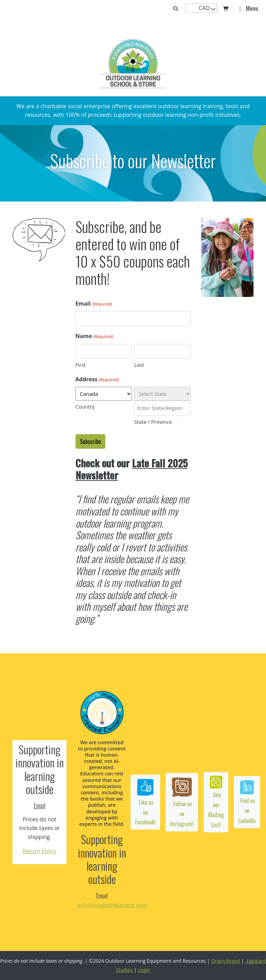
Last (139, 365)
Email (94, 304)
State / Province (153, 422)
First (81, 365)
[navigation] (202, 8)
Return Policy (39, 851)
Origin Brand (225, 961)
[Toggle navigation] (249, 8)
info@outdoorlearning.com (112, 905)
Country (85, 407)
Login (144, 970)
